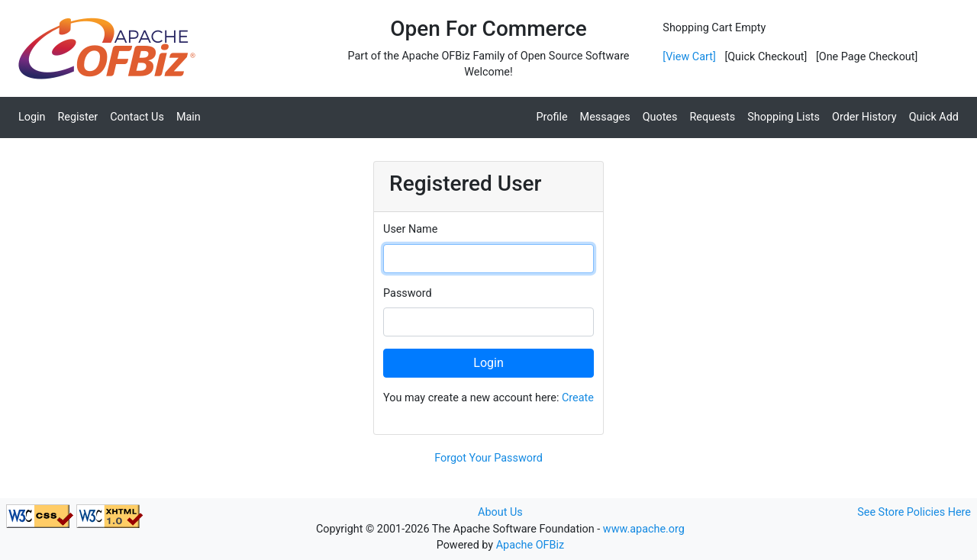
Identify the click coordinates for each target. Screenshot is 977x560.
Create (578, 398)
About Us (500, 512)
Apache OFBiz (530, 545)
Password (408, 293)
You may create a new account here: (488, 398)
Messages (605, 117)
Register (78, 117)
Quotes (660, 117)
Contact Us (137, 117)
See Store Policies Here (914, 512)
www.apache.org (644, 529)
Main (189, 117)
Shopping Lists (784, 117)
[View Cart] (689, 57)
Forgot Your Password (488, 458)
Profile (551, 117)
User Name (410, 229)
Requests (712, 117)
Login (32, 117)
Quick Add (934, 117)
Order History (864, 117)
